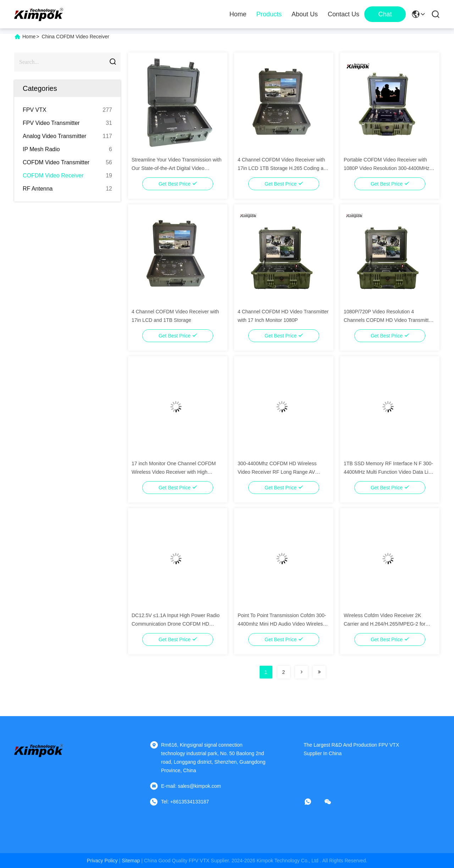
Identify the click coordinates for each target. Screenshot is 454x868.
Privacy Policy (102, 861)
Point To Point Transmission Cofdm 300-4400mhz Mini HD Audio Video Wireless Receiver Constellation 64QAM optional (282, 624)
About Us (305, 14)
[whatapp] (313, 802)
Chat (385, 14)
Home (238, 14)
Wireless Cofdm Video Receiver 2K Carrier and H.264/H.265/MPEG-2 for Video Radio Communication (384, 624)
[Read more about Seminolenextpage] (301, 672)
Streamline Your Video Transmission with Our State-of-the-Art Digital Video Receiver (176, 168)
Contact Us (344, 14)
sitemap (131, 861)
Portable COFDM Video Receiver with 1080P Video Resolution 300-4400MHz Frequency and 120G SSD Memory (387, 168)
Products (269, 14)
